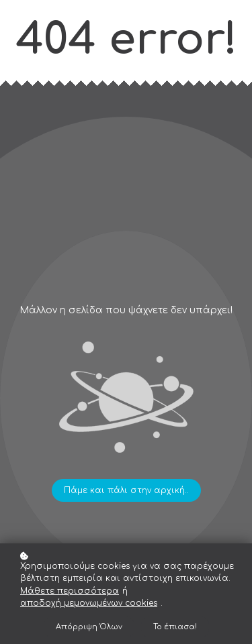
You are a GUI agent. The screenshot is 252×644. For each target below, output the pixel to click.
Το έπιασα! (175, 627)
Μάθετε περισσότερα (70, 591)
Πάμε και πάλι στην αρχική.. (126, 490)
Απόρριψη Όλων (89, 627)
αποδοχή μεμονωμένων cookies (89, 603)
